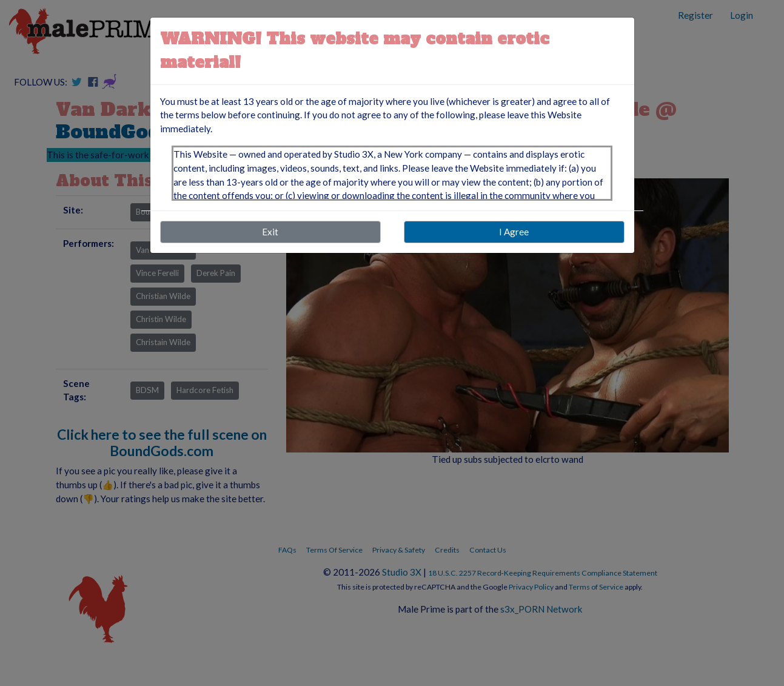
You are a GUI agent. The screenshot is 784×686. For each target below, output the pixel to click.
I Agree (514, 232)
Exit (270, 232)
